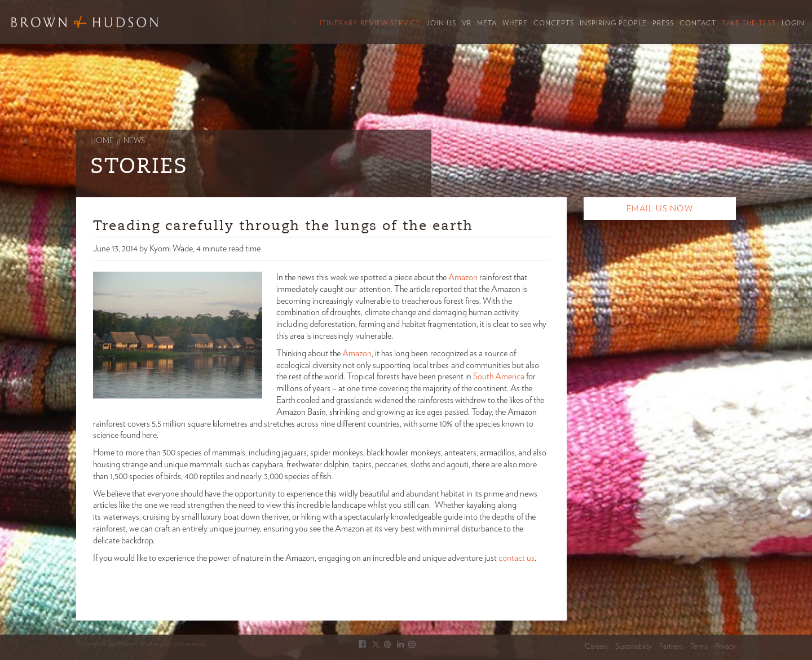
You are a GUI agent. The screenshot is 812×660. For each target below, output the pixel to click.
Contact (698, 23)
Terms (699, 647)
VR (467, 23)
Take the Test (749, 23)
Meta (487, 23)
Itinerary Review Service (370, 23)
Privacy (725, 647)
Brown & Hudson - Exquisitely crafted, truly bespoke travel (85, 22)
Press (663, 23)
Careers (596, 647)
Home (102, 141)
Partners (671, 647)
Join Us (441, 23)
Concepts (554, 23)
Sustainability (634, 647)
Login (793, 23)
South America (499, 376)
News (134, 141)
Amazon (462, 277)
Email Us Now (660, 209)
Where (515, 23)
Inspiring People (613, 23)
